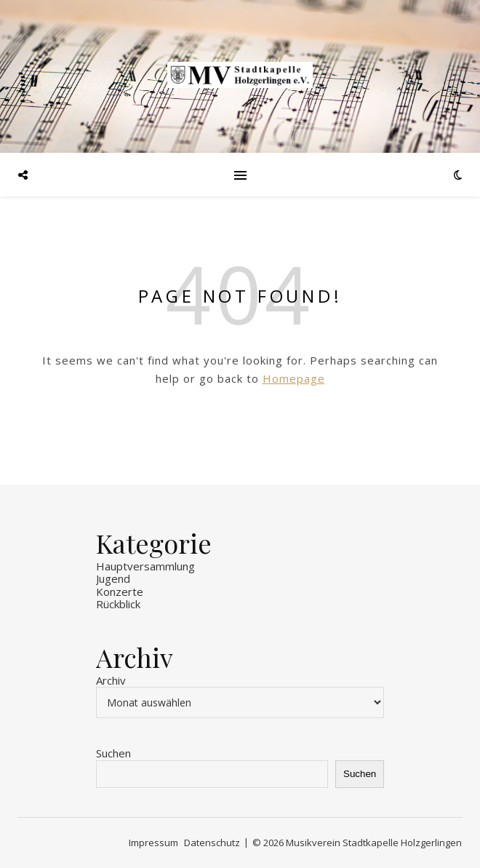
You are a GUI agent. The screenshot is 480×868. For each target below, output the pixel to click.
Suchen (113, 753)
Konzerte (120, 592)
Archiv (111, 681)
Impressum (153, 843)
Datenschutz (212, 843)
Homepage (294, 378)
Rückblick (118, 604)
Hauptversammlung (145, 566)
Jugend (113, 578)
